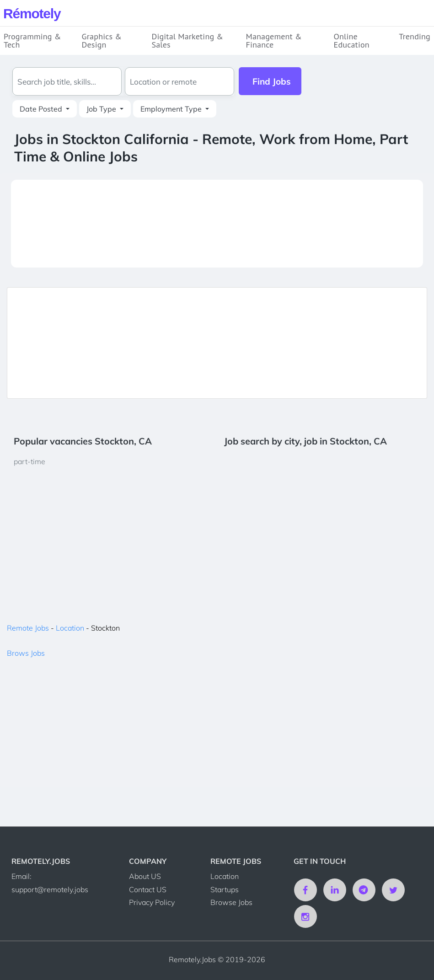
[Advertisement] (217, 224)
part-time (29, 461)
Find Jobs (272, 81)
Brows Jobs (26, 653)
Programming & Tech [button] (32, 40)
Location (70, 628)
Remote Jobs (28, 628)
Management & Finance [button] (273, 40)
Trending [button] (415, 36)
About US (145, 876)
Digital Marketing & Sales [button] (187, 40)
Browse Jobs (231, 902)
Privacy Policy (152, 902)
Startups (225, 889)
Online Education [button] (352, 40)
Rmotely (32, 13)
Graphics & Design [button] (102, 40)
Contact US (148, 889)
